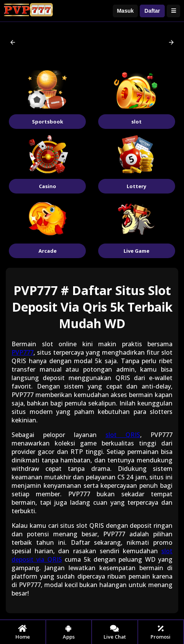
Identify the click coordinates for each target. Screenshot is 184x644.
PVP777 (23, 352)
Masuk (125, 11)
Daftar (152, 11)
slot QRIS (123, 435)
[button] (13, 42)
